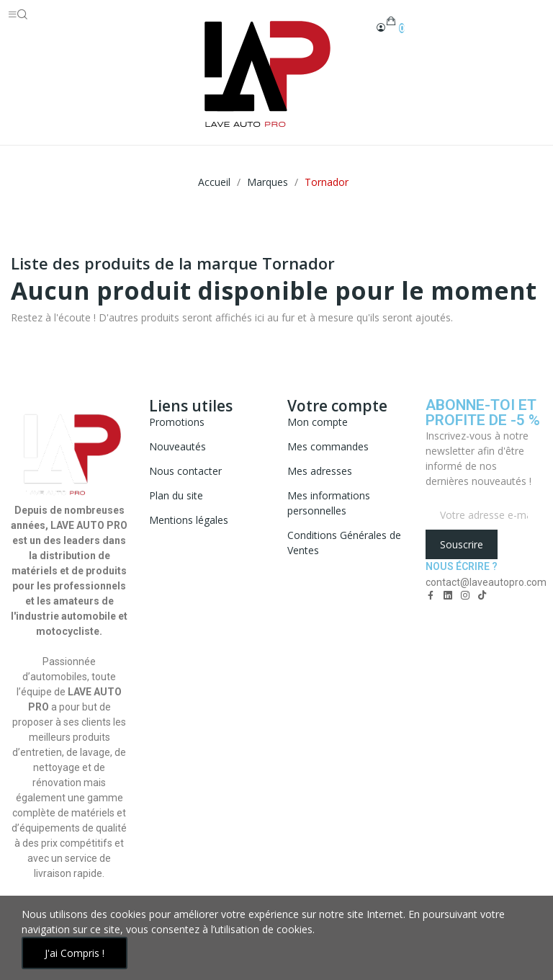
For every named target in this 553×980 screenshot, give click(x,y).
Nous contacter (185, 471)
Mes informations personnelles (329, 503)
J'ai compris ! (75, 953)
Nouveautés (177, 446)
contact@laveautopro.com (486, 582)
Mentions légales (189, 520)
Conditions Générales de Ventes (344, 543)
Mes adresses (320, 471)
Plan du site (176, 495)
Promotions (177, 422)
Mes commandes (328, 446)
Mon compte (318, 422)
